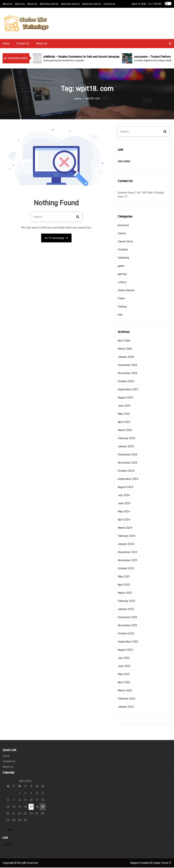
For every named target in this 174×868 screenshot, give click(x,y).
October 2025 (126, 382)
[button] (170, 44)
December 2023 (128, 553)
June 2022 (124, 667)
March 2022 (125, 691)
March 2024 (125, 528)
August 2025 (125, 398)
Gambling (123, 258)
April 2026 (124, 341)
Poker (121, 299)
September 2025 (128, 390)
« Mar (8, 830)
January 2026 (126, 357)
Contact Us (109, 4)
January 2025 (126, 447)
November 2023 (128, 561)
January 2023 (126, 610)
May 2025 (124, 414)
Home (6, 44)
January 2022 (126, 707)
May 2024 (124, 512)
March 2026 (125, 349)
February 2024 (127, 536)
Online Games (126, 291)
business (123, 226)
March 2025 (125, 431)
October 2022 (126, 634)
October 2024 (126, 471)
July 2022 (124, 658)
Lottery (122, 283)
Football (123, 250)
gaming (122, 275)
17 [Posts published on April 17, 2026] (31, 807)
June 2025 (124, 406)
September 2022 (128, 642)
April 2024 (124, 520)
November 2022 (128, 626)
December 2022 (128, 618)
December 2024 (128, 455)
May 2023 (124, 577)
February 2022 (127, 699)
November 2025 (128, 374)
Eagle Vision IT (163, 863)
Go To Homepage (56, 238)
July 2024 (124, 496)
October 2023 (126, 569)
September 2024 (128, 479)
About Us (7, 4)
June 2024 (124, 504)
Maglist (135, 863)
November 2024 (128, 463)
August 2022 (125, 650)
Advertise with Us (49, 4)
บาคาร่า (7, 845)
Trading (122, 307)
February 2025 (127, 439)
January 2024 (126, 545)
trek (120, 315)
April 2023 (124, 585)
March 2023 (125, 593)
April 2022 (124, 683)
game (121, 266)
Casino (122, 234)
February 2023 (127, 601)
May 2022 (124, 675)
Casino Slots (125, 242)
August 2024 (125, 488)
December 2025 (128, 366)
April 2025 (124, 422)
